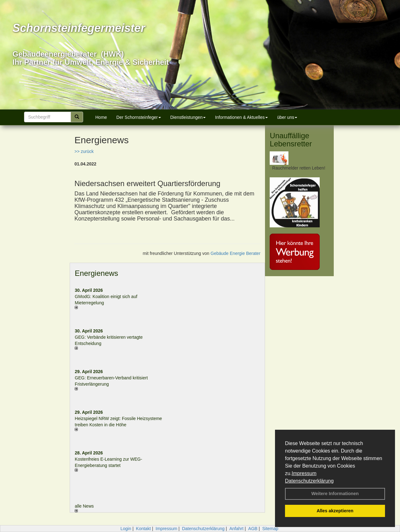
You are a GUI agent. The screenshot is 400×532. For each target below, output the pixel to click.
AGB (253, 529)
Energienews (96, 273)
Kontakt (143, 529)
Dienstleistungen (188, 117)
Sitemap (270, 529)
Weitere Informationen (335, 494)
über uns (287, 117)
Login (126, 529)
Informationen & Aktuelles (241, 117)
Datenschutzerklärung (309, 481)
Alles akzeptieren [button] (335, 511)
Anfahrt (236, 529)
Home (101, 117)
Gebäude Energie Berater (236, 253)
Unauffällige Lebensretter (291, 140)
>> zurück (84, 151)
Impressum (304, 473)
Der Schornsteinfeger (138, 117)
